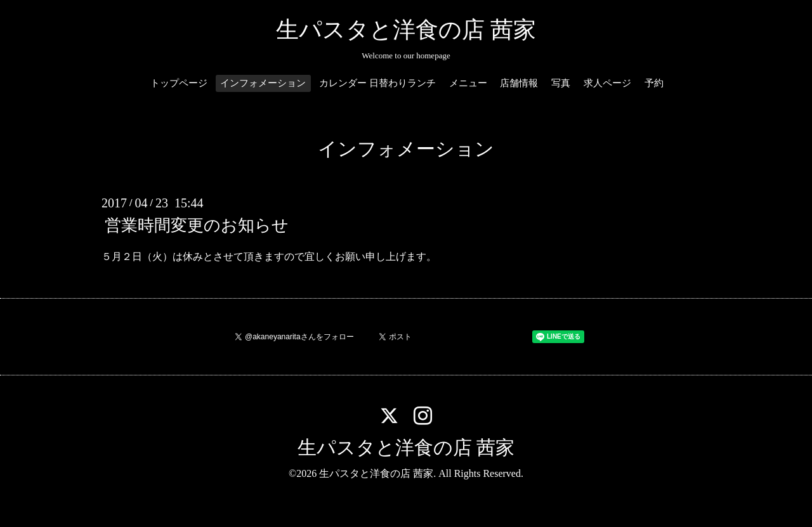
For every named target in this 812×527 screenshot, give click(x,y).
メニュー (468, 83)
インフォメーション (263, 83)
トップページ (179, 83)
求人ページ (607, 83)
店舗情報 (519, 83)
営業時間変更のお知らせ (197, 225)
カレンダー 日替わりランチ (377, 83)
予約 (654, 83)
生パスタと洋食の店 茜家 (406, 30)
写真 (561, 83)
